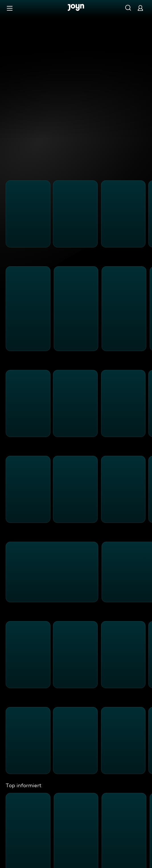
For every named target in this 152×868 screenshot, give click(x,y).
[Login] (140, 8)
